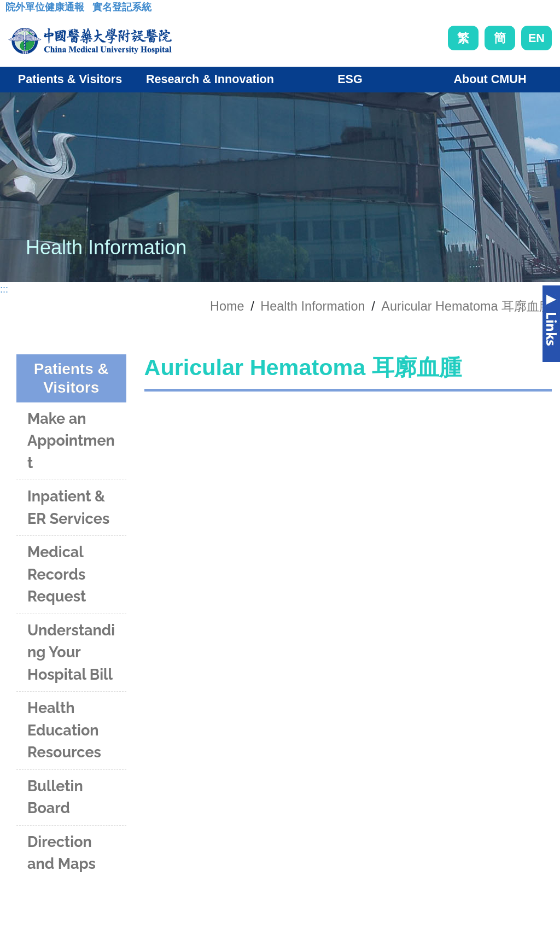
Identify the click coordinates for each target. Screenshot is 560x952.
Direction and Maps (62, 853)
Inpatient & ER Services (68, 507)
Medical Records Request (57, 574)
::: (14, 10)
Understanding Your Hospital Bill (71, 652)
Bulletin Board (55, 797)
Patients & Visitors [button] (70, 79)
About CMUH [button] (490, 79)
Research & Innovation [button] (210, 79)
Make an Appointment (71, 441)
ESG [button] (350, 79)
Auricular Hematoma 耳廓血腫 (466, 306)
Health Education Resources (64, 730)
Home (227, 306)
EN (536, 38)
